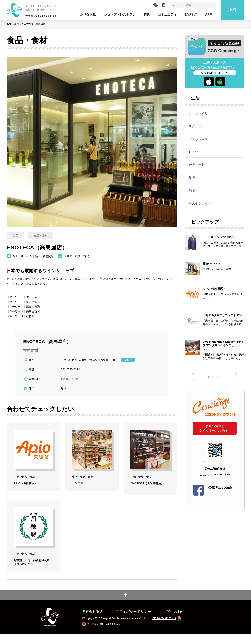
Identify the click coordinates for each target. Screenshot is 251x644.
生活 (17, 24)
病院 (192, 190)
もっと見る (215, 377)
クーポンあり (198, 113)
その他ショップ (200, 203)
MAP (128, 360)
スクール (195, 126)
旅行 (192, 178)
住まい (194, 152)
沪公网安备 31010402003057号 (104, 634)
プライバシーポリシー (133, 621)
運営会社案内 (93, 621)
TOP (9, 24)
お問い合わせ (174, 621)
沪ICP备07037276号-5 (164, 628)
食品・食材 (197, 165)
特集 (147, 14)
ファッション (198, 139)
